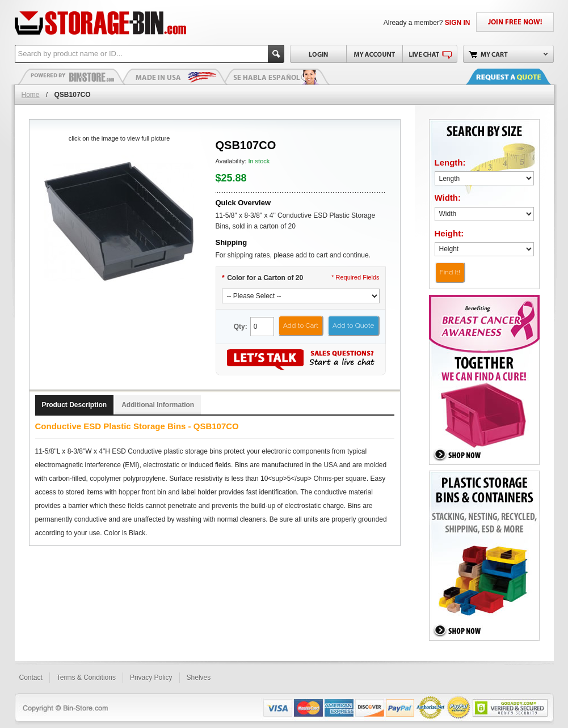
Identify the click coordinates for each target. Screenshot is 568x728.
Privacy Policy (151, 678)
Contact (31, 678)
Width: (448, 198)
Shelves (199, 678)
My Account (374, 54)
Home (31, 95)
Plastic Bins (71, 77)
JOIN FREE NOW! (515, 22)
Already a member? (427, 23)
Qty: (241, 327)
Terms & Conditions (86, 678)
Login (318, 54)
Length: (450, 162)
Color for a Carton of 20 (263, 278)
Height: (449, 233)
